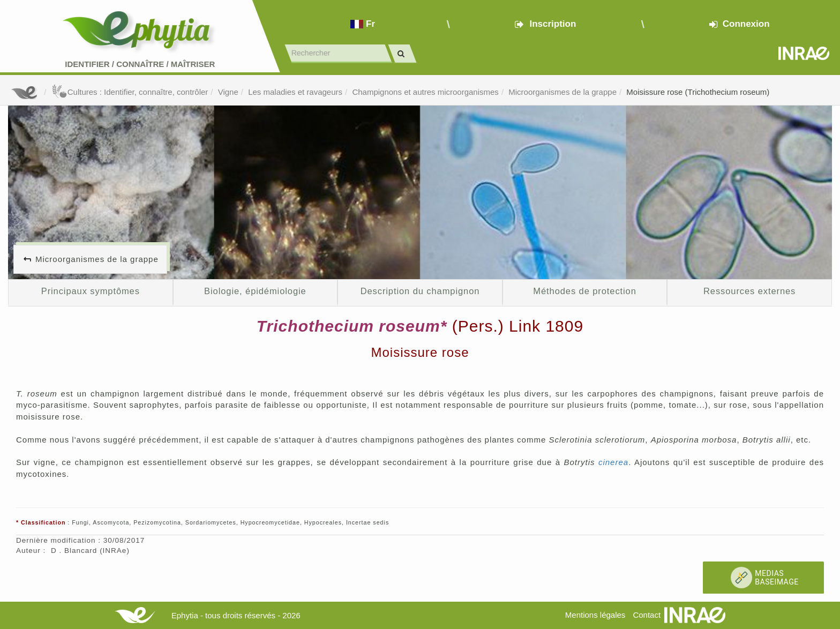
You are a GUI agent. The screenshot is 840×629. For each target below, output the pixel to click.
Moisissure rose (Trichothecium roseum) (698, 92)
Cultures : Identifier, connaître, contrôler (130, 92)
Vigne (228, 92)
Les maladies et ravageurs (295, 92)
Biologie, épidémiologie (255, 291)
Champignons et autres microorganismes (425, 92)
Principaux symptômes (91, 291)
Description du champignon (420, 291)
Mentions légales (595, 615)
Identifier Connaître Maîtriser (140, 64)
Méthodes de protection (584, 291)
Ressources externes (749, 291)
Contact (647, 615)
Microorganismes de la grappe (562, 92)
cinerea (613, 462)
